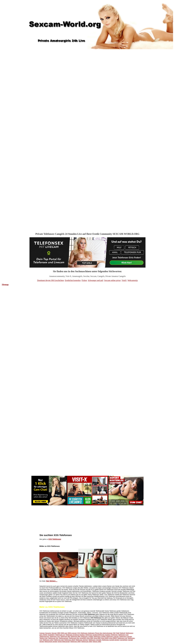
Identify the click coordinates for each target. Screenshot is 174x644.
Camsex (42, 633)
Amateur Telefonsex (86, 635)
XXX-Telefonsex (55, 539)
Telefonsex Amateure (72, 635)
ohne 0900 (90, 638)
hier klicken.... (52, 581)
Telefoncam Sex (53, 638)
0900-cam (64, 633)
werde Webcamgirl (64, 642)
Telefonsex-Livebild (99, 636)
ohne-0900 (97, 638)
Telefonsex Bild (65, 636)
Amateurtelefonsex (98, 635)
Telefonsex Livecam (112, 636)
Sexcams (48, 633)
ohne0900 (83, 638)
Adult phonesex (107, 633)
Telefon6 (122, 633)
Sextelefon (51, 635)
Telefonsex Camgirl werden (111, 640)
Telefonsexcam (44, 636)
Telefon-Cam (44, 638)
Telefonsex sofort (48, 640)
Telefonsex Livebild (87, 636)
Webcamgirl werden (51, 642)
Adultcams (91, 633)
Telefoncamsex (64, 638)
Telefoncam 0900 (87, 642)
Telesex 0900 (97, 642)
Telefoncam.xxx (60, 635)
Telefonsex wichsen (82, 640)
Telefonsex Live (122, 638)
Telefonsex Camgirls (95, 640)
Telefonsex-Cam (55, 636)
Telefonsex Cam (123, 635)
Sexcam (54, 633)
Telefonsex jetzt (59, 640)
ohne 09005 (105, 638)
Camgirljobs (124, 640)
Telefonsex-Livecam (126, 636)
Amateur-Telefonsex (111, 635)
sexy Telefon (44, 635)
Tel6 (114, 633)
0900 (59, 633)
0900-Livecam (72, 633)
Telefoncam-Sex (74, 638)
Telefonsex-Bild (75, 636)
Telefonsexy (129, 633)
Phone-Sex (99, 633)
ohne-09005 (113, 638)
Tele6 (118, 633)
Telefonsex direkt (70, 640)
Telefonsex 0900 (75, 642)
